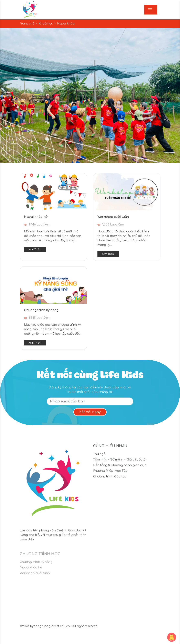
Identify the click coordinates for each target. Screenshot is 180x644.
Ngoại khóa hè (36, 217)
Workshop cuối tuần (113, 217)
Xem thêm (35, 250)
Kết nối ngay (90, 415)
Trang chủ (27, 24)
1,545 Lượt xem (37, 318)
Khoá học (46, 24)
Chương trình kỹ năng (41, 310)
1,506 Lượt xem (111, 225)
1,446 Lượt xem (37, 225)
